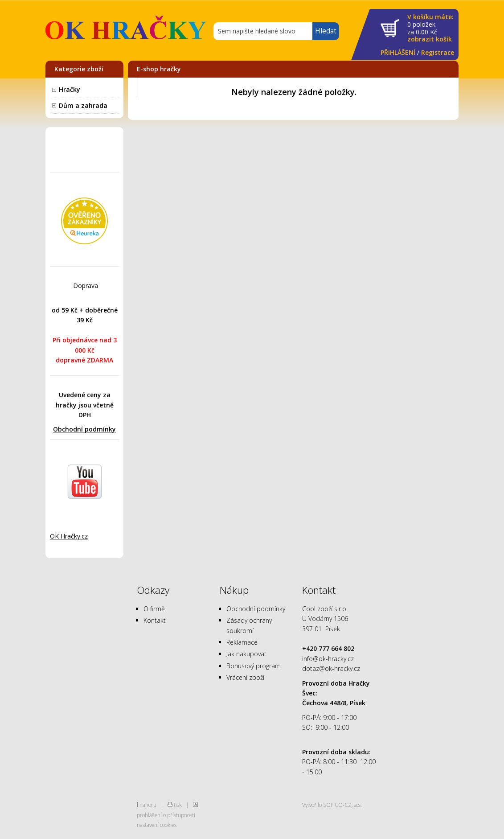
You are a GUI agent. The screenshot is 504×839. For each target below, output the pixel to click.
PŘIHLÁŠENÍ (398, 52)
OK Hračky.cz (69, 536)
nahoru (148, 805)
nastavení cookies (157, 825)
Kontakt (155, 620)
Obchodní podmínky (84, 429)
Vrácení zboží (245, 677)
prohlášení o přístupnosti (166, 815)
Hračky (70, 89)
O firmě (154, 609)
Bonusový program (254, 666)
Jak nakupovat (246, 654)
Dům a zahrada (83, 105)
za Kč (430, 28)
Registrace (438, 52)
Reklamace (242, 642)
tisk (178, 805)
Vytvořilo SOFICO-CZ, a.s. (332, 805)
